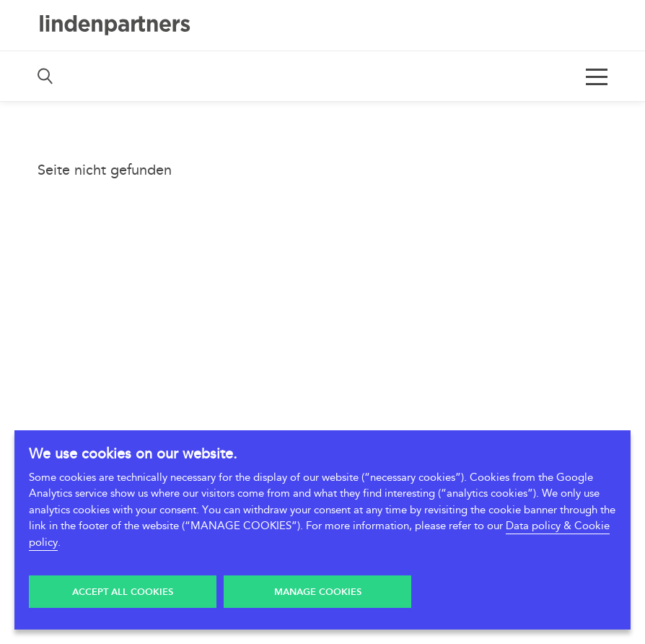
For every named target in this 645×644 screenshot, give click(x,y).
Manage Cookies (318, 592)
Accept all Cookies (123, 592)
